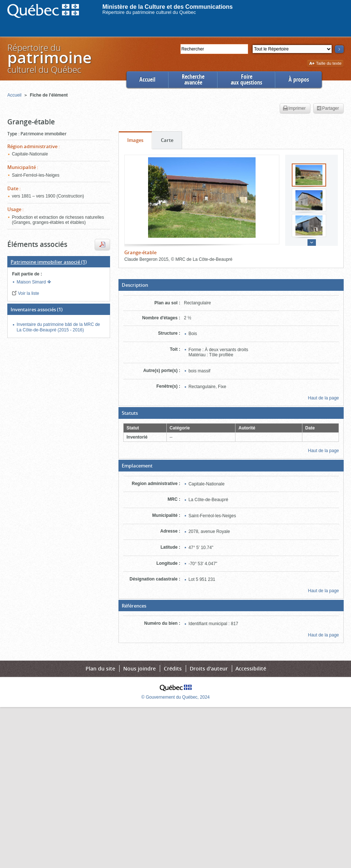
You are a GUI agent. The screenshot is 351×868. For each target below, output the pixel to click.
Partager (328, 109)
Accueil (147, 80)
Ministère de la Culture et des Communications (168, 7)
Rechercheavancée (193, 80)
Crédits (173, 668)
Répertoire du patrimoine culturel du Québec (149, 12)
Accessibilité (251, 668)
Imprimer (294, 109)
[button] (231, 285)
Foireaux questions (246, 80)
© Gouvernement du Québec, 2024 (176, 697)
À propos (299, 80)
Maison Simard (32, 282)
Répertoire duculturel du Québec (49, 58)
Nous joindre (139, 668)
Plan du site (100, 668)
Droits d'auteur (209, 668)
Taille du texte (325, 64)
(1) (49, 262)
